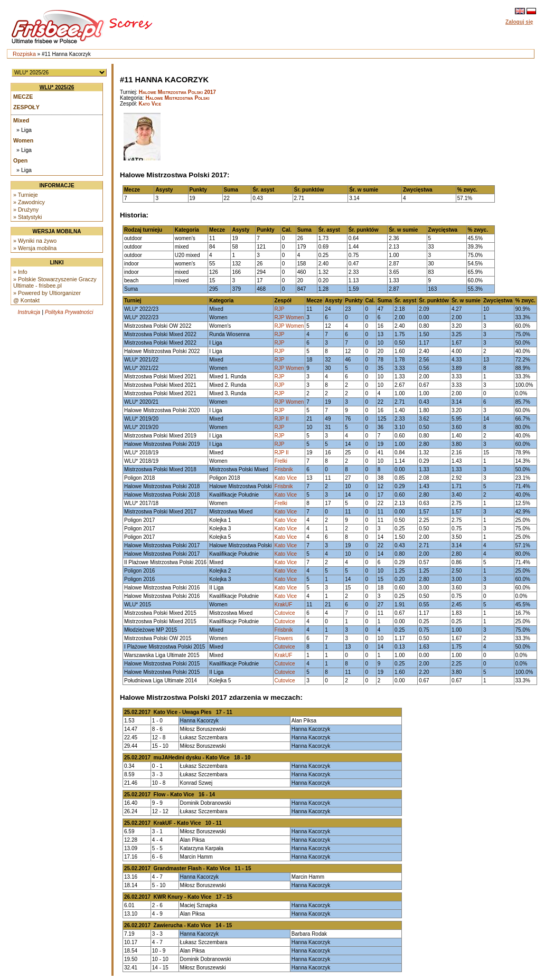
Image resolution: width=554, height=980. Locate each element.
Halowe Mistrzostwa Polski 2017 (177, 92)
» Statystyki (27, 217)
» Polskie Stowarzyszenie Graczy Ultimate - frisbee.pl (55, 282)
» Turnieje (26, 195)
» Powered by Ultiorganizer (47, 293)
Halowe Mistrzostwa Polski (177, 98)
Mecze (23, 97)
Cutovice (285, 613)
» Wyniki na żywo (35, 241)
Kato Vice (150, 104)
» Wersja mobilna (35, 248)
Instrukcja (29, 312)
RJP (280, 309)
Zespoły (26, 107)
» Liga (24, 130)
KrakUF (284, 605)
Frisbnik (284, 469)
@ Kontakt (26, 300)
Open (20, 160)
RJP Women (289, 317)
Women (23, 140)
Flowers (284, 638)
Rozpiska (24, 54)
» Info (20, 272)
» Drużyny (26, 210)
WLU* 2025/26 (57, 87)
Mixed (21, 120)
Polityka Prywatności (69, 312)
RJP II (282, 419)
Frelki (281, 461)
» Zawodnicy (29, 202)
